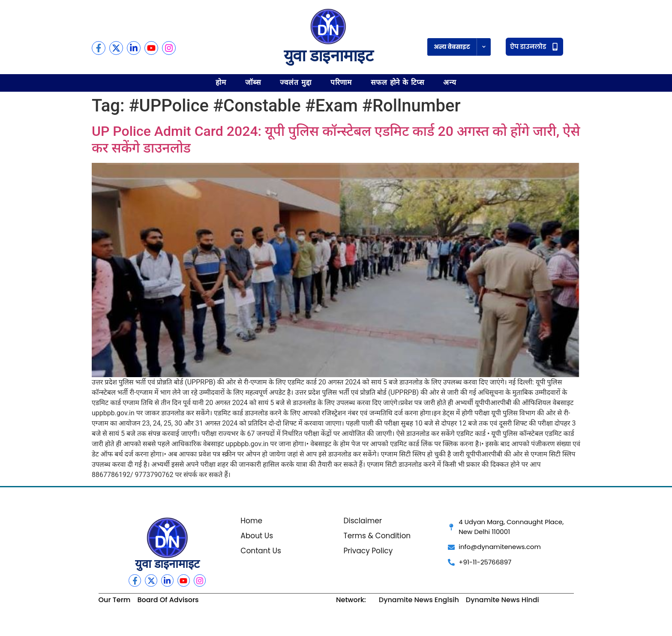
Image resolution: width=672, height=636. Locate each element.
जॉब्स (253, 82)
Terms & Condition (377, 536)
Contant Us (261, 551)
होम (221, 82)
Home (251, 521)
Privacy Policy (368, 551)
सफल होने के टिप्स (397, 82)
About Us (257, 536)
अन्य (450, 82)
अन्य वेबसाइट (452, 47)
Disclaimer (363, 521)
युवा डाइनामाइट (328, 56)
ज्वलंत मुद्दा (296, 82)
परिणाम (341, 82)
